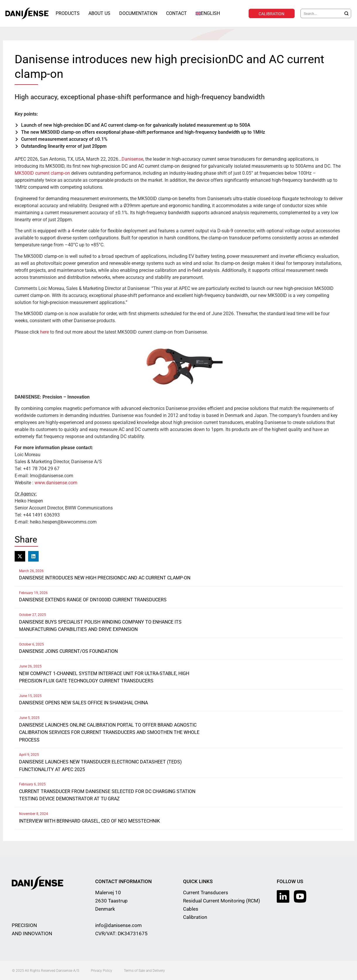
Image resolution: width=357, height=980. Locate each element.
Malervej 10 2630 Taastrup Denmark (111, 900)
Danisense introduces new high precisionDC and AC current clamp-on (105, 577)
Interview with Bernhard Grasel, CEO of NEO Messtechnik (89, 821)
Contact (176, 13)
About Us (99, 13)
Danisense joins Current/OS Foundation (68, 651)
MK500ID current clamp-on (42, 173)
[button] (20, 556)
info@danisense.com (118, 925)
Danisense (132, 159)
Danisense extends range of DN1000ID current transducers (93, 599)
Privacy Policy (101, 970)
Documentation (138, 13)
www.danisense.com (56, 482)
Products (68, 13)
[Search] (346, 13)
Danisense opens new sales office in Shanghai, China (83, 702)
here (45, 332)
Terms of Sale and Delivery (144, 970)
